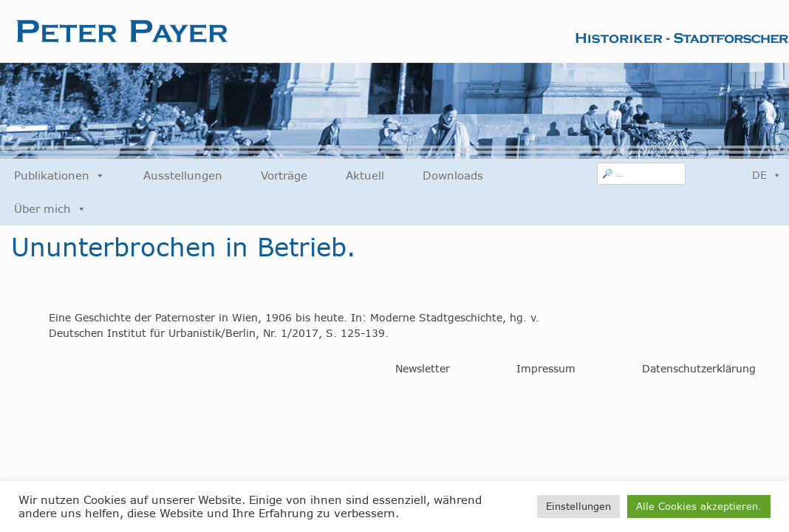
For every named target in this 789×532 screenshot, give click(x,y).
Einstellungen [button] (578, 506)
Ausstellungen (183, 175)
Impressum (546, 369)
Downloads (453, 175)
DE (767, 175)
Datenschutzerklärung (699, 369)
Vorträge (284, 175)
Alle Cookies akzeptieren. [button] (699, 506)
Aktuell (365, 175)
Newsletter (423, 369)
